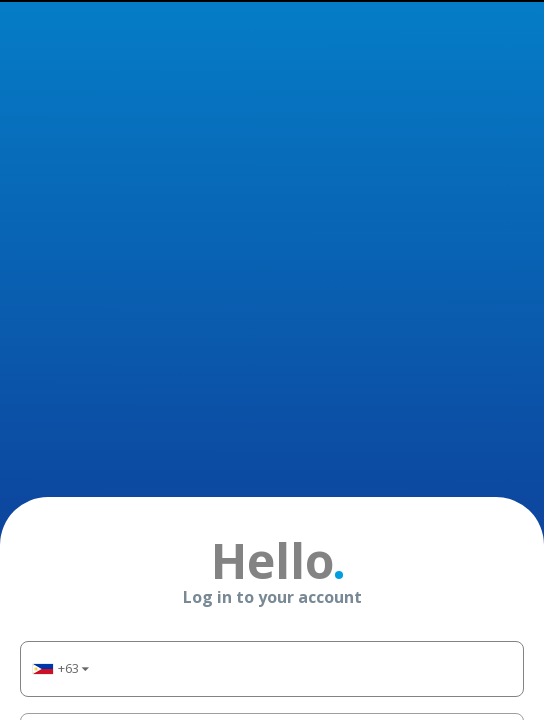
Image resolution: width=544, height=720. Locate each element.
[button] (60, 365)
